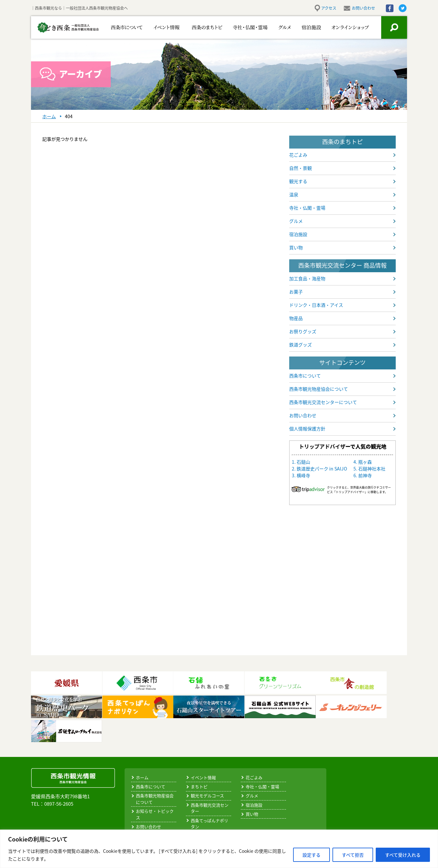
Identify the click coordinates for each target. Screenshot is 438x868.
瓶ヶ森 (365, 462)
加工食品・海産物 (307, 278)
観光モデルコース (207, 796)
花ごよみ (298, 155)
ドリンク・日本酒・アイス (316, 305)
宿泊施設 (308, 27)
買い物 (296, 247)
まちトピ (199, 786)
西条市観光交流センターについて (323, 402)
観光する (298, 181)
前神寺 (365, 475)
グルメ (277, 27)
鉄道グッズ (300, 345)
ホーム (142, 777)
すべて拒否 (353, 855)
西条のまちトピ (200, 27)
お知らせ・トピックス (155, 814)
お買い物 (346, 27)
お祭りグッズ (303, 331)
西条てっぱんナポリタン (209, 824)
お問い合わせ (363, 8)
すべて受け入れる (403, 855)
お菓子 (296, 292)
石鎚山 (303, 462)
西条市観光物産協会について (319, 389)
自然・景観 (300, 168)
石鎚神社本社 (372, 469)
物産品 (296, 318)
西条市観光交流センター (210, 808)
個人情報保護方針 (307, 429)
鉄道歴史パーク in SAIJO (322, 469)
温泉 (294, 194)
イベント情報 (163, 27)
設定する (311, 855)
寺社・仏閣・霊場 (240, 27)
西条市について (125, 27)
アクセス (329, 8)
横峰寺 (303, 475)
